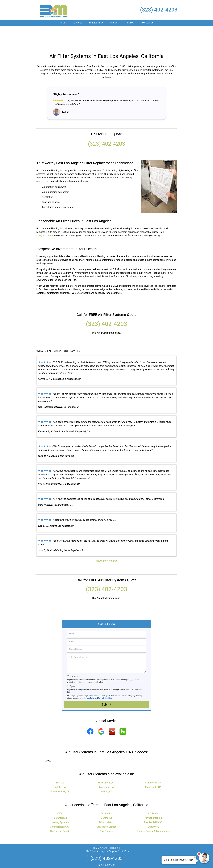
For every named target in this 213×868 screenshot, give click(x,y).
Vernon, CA (106, 770)
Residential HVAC (153, 800)
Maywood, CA (106, 765)
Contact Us (147, 23)
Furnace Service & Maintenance (153, 809)
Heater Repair (60, 796)
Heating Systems (60, 800)
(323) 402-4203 (159, 10)
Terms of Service (128, 862)
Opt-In (72, 665)
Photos (130, 23)
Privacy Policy (90, 676)
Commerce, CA (153, 761)
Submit (106, 683)
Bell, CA (60, 761)
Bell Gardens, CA (106, 761)
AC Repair (153, 792)
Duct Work (153, 805)
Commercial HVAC (60, 805)
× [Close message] (195, 857)
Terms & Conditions (105, 676)
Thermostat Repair (60, 809)
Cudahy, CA (60, 765)
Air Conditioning (153, 796)
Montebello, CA (153, 765)
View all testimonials (106, 539)
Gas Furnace (106, 809)
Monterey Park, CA (60, 770)
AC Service (106, 792)
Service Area (96, 23)
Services (79, 24)
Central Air (106, 796)
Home (63, 23)
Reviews (114, 23)
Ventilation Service (106, 805)
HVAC (60, 792)
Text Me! (74, 655)
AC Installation (107, 800)
